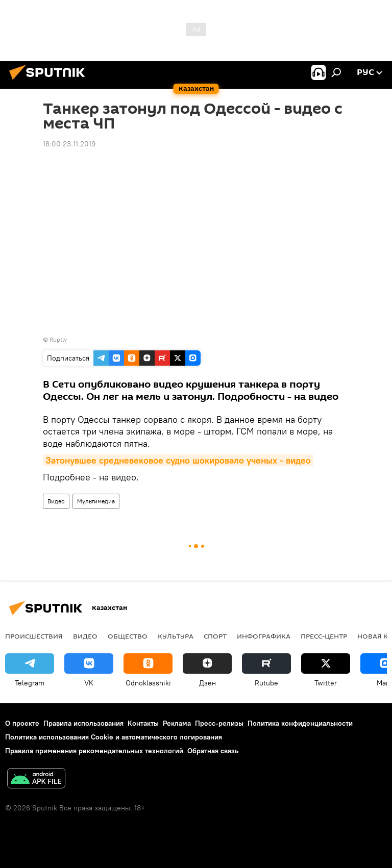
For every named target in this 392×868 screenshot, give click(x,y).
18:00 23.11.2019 (69, 144)
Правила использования (83, 723)
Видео (56, 501)
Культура (176, 636)
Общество (128, 636)
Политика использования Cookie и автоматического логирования (114, 737)
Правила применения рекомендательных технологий (94, 751)
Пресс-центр (324, 636)
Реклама (177, 723)
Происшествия (34, 636)
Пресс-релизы (219, 723)
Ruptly (58, 339)
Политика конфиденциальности (300, 723)
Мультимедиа (96, 501)
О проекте (22, 723)
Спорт (215, 636)
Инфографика (264, 636)
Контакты (143, 723)
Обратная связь (213, 751)
